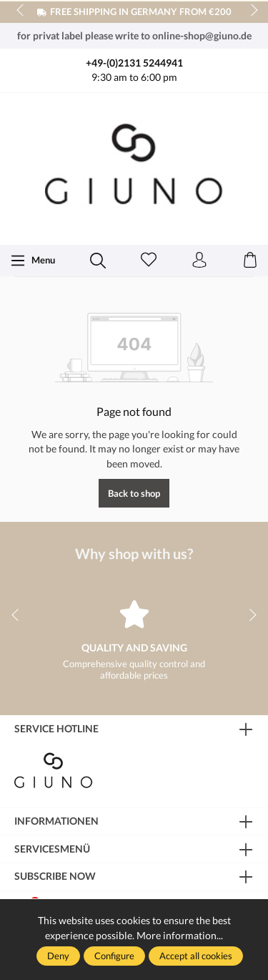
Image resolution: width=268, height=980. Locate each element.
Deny (58, 956)
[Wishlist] (149, 261)
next (250, 11)
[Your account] (199, 261)
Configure (114, 956)
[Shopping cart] (250, 261)
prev (21, 11)
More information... (180, 935)
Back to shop (134, 493)
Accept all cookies (196, 956)
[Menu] (33, 261)
